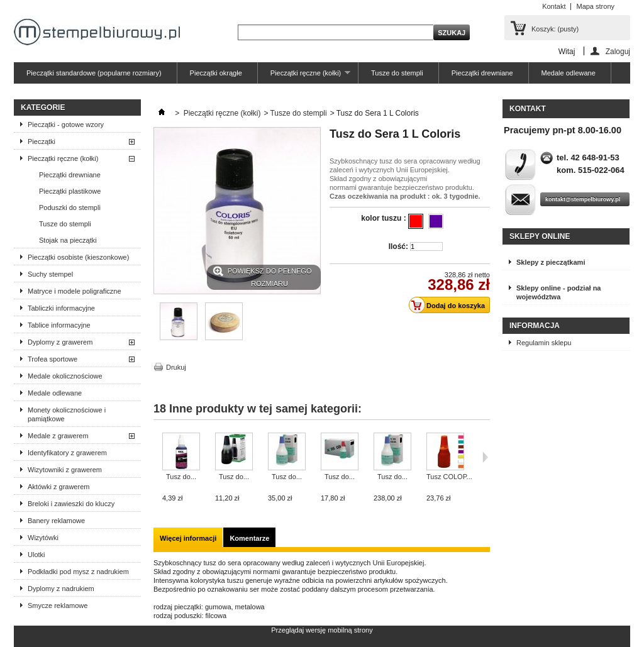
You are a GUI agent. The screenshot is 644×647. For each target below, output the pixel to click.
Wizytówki (43, 538)
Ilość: (398, 246)
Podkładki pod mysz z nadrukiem (78, 572)
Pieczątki (42, 141)
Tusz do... (181, 477)
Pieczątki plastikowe (70, 191)
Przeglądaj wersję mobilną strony (322, 630)
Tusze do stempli (397, 73)
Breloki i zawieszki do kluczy (71, 504)
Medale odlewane (569, 73)
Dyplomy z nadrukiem (61, 589)
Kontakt (554, 6)
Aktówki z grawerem (58, 487)
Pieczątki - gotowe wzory (66, 124)
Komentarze (249, 538)
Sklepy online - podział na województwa (558, 292)
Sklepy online (540, 236)
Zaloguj (618, 51)
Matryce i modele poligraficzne (75, 291)
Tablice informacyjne (59, 325)
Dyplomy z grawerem (60, 342)
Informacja (535, 326)
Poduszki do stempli (70, 207)
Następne (485, 457)
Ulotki (36, 555)
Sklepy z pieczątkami (551, 262)
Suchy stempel (50, 274)
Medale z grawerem (58, 436)
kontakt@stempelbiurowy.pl (583, 199)
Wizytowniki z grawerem (65, 470)
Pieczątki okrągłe (216, 73)
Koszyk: (555, 29)
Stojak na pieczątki (68, 240)
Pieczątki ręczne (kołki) (304, 76)
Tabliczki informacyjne (61, 308)
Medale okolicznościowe (65, 376)
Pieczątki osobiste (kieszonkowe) (78, 257)
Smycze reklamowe (58, 606)
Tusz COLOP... (449, 477)
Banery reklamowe (56, 521)
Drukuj (176, 367)
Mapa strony (595, 6)
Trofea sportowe (53, 359)
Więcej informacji (188, 538)
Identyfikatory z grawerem (67, 453)
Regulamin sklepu (544, 343)
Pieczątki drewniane (482, 73)
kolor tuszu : (385, 218)
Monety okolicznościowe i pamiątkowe (67, 414)
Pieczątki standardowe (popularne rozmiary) (94, 73)
